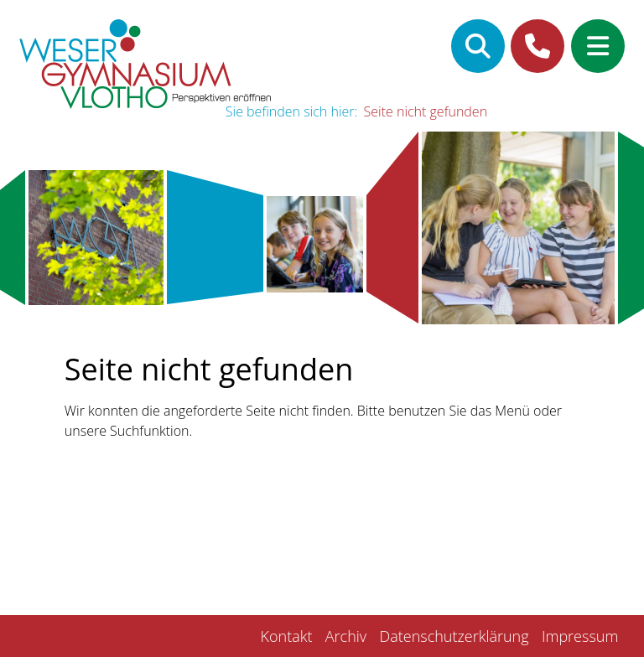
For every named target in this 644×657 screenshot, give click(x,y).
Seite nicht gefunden (426, 111)
